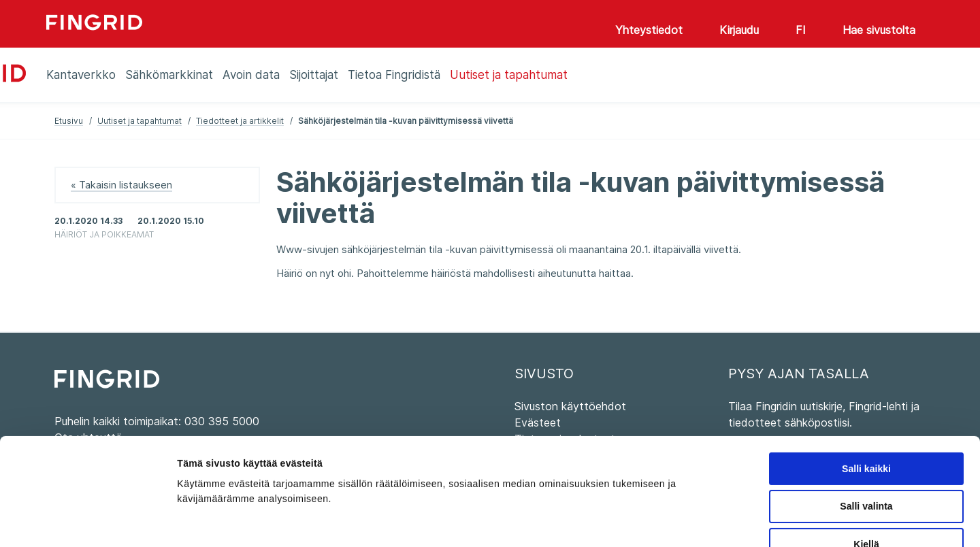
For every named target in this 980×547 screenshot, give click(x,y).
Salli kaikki (866, 388)
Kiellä (866, 463)
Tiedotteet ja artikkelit (240, 121)
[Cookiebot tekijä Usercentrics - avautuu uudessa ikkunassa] (88, 521)
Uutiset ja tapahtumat (140, 121)
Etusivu (69, 121)
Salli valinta (866, 425)
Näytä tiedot (702, 521)
